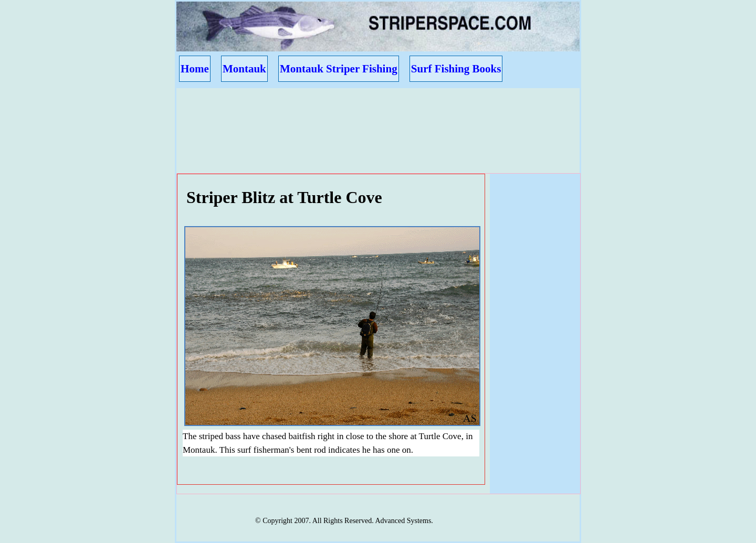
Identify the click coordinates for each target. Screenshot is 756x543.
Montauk (244, 69)
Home (195, 69)
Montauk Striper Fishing (339, 69)
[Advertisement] (373, 121)
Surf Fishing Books (456, 69)
